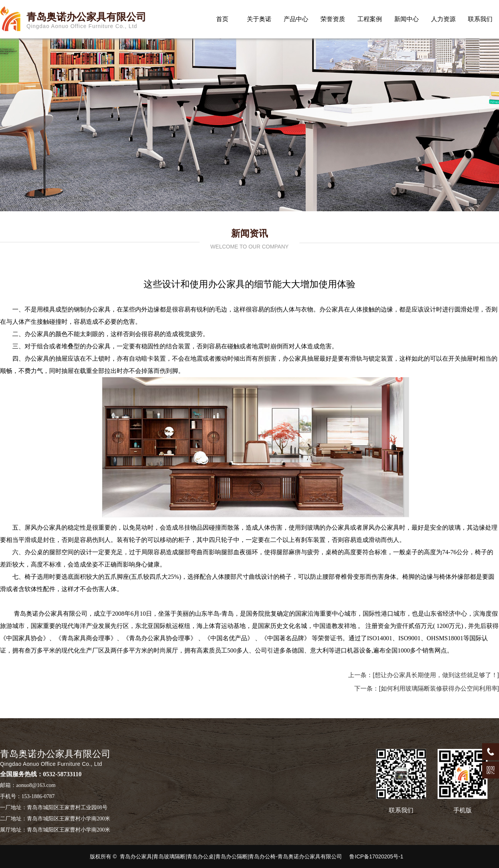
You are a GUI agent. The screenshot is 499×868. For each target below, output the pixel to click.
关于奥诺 (259, 19)
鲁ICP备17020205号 (373, 856)
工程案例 (370, 19)
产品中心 (296, 19)
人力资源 (443, 19)
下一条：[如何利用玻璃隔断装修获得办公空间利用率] (427, 688)
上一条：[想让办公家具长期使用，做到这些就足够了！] (424, 675)
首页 (222, 19)
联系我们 (480, 19)
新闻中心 (406, 19)
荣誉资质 (333, 19)
